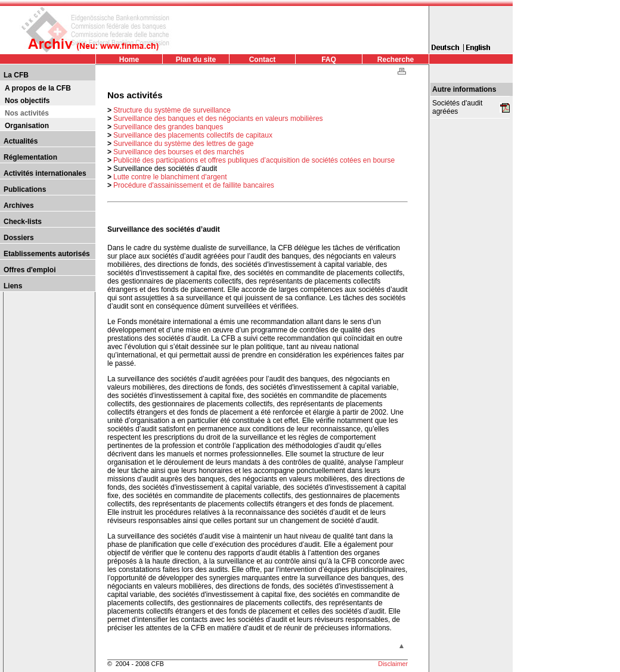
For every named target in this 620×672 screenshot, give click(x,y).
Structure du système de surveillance (172, 110)
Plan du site (196, 60)
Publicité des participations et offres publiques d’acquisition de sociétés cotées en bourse (254, 160)
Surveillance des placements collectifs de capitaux (193, 135)
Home (129, 60)
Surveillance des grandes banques (168, 127)
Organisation (27, 126)
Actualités (21, 141)
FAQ (329, 60)
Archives (19, 206)
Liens (13, 286)
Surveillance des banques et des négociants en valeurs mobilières (218, 119)
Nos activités (27, 113)
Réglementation (30, 157)
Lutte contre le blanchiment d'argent (170, 177)
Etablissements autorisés (47, 254)
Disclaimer (393, 664)
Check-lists (23, 222)
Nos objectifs (27, 101)
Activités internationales (45, 173)
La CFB (16, 75)
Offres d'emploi (30, 270)
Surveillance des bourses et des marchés (179, 152)
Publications (25, 189)
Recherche (396, 60)
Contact (263, 60)
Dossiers (19, 238)
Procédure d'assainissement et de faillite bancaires (194, 185)
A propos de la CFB (38, 88)
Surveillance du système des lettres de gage (183, 144)
